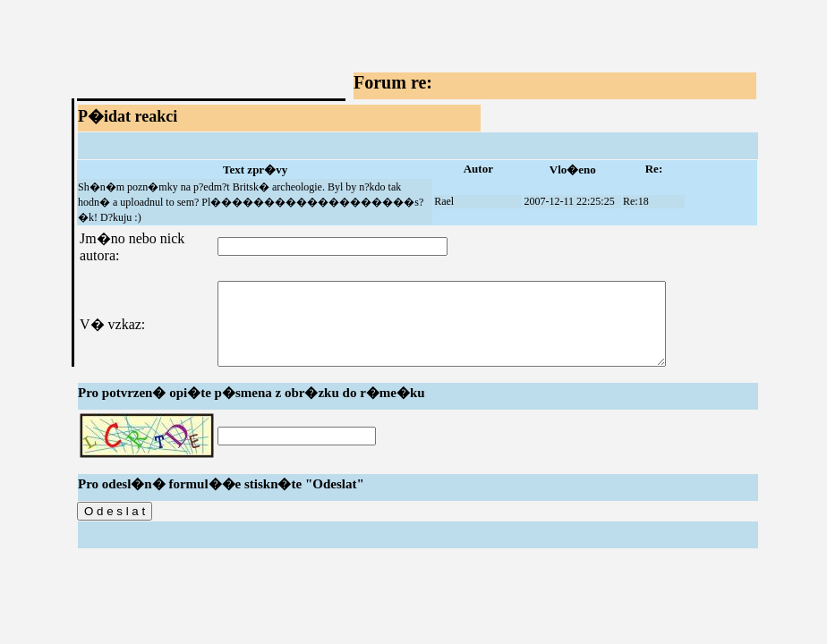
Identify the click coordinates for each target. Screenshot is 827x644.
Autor (478, 169)
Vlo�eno (573, 169)
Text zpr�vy (255, 169)
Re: (654, 169)
